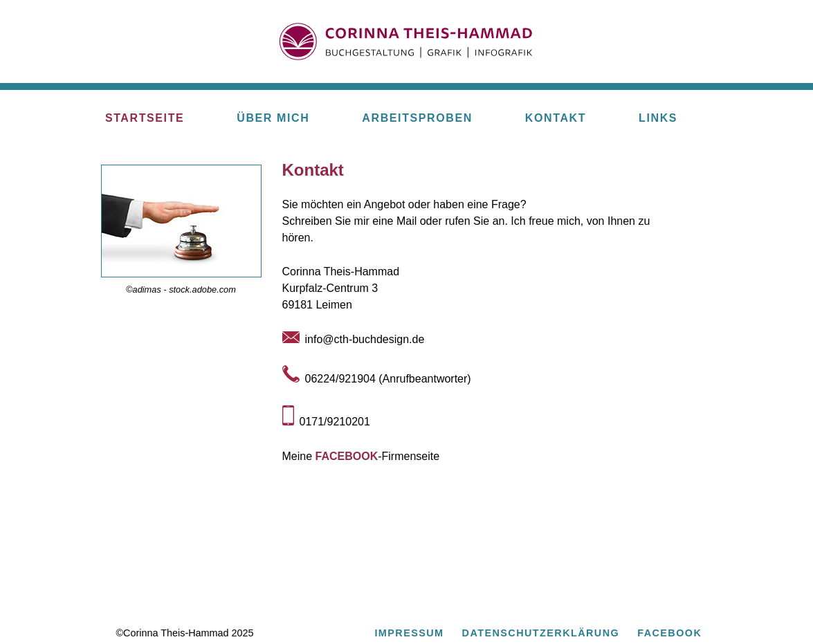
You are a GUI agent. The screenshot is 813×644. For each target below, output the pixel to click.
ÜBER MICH (273, 118)
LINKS (658, 118)
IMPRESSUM (409, 633)
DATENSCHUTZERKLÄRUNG (541, 633)
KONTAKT (556, 118)
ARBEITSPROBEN (417, 118)
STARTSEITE (145, 118)
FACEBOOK (347, 456)
